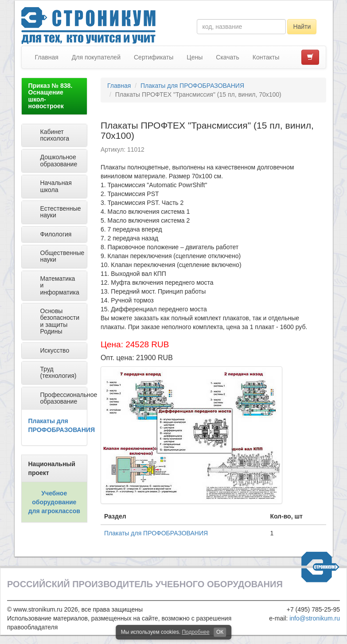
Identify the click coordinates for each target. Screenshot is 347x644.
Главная (47, 57)
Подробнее (195, 632)
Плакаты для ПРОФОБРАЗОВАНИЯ (192, 86)
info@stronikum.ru (315, 618)
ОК (220, 632)
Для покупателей (96, 57)
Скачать (228, 57)
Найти (302, 27)
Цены (195, 57)
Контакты (266, 57)
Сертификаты (154, 57)
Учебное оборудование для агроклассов (54, 502)
